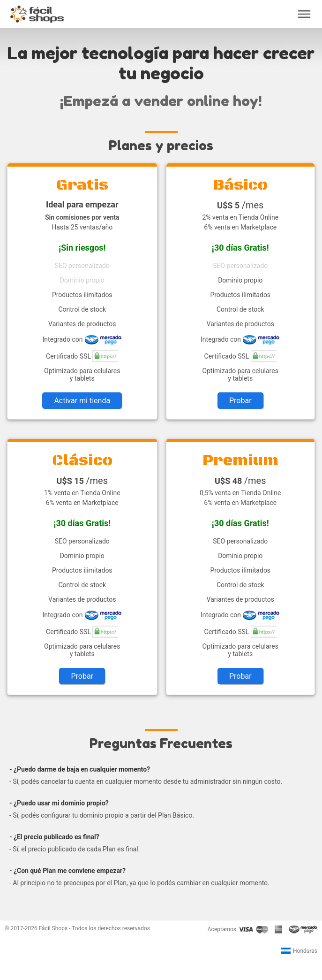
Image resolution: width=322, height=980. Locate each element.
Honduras (299, 951)
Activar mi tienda (82, 401)
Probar (240, 401)
